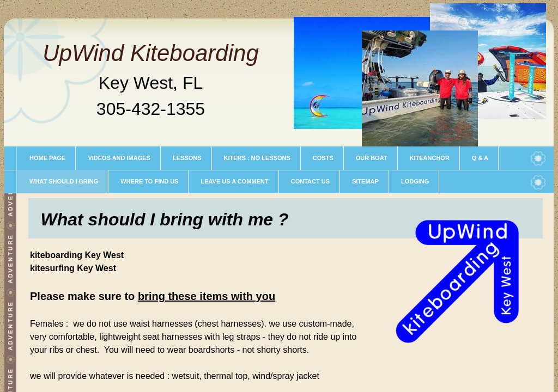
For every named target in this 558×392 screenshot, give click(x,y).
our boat (372, 158)
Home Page (47, 158)
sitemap (365, 181)
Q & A (480, 158)
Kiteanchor (430, 158)
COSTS (323, 158)
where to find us (149, 181)
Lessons (187, 158)
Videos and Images (119, 158)
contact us (310, 181)
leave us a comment (234, 181)
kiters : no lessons (257, 158)
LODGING (415, 181)
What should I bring (64, 181)
